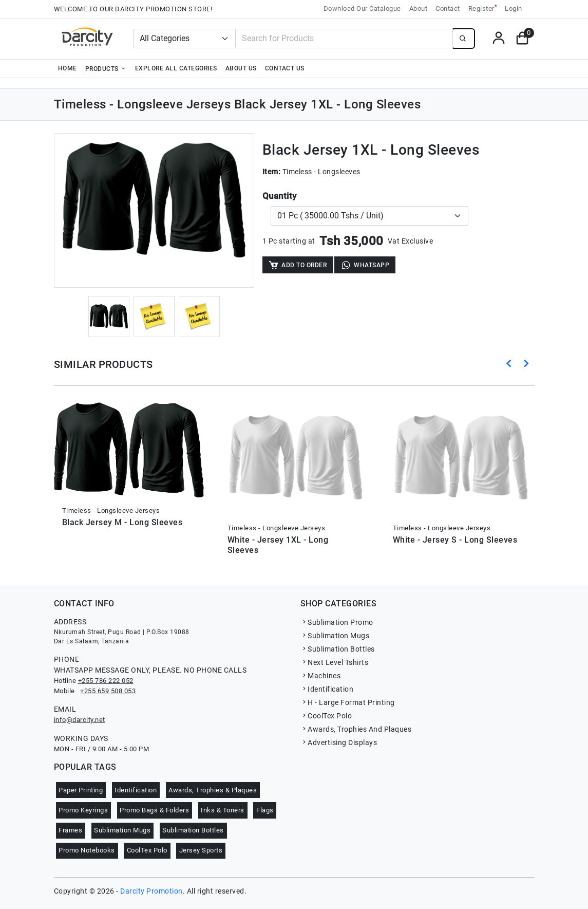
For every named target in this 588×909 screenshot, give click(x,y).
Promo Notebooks (87, 850)
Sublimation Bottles (338, 649)
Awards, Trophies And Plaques (356, 729)
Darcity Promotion (151, 891)
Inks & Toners (223, 810)
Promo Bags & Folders (154, 810)
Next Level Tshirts (335, 662)
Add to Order (298, 265)
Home (68, 68)
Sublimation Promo (337, 622)
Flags (265, 810)
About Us (241, 68)
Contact (448, 8)
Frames (70, 830)
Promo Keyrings (83, 810)
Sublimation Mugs (335, 636)
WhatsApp (365, 265)
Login (514, 8)
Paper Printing (81, 790)
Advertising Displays (339, 743)
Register (483, 8)
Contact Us (285, 68)
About (419, 8)
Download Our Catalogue (362, 8)
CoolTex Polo (326, 716)
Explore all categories (176, 68)
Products (106, 68)
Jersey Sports (201, 850)
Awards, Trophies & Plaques (213, 790)
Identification (327, 689)
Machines (321, 676)
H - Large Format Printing (348, 702)
